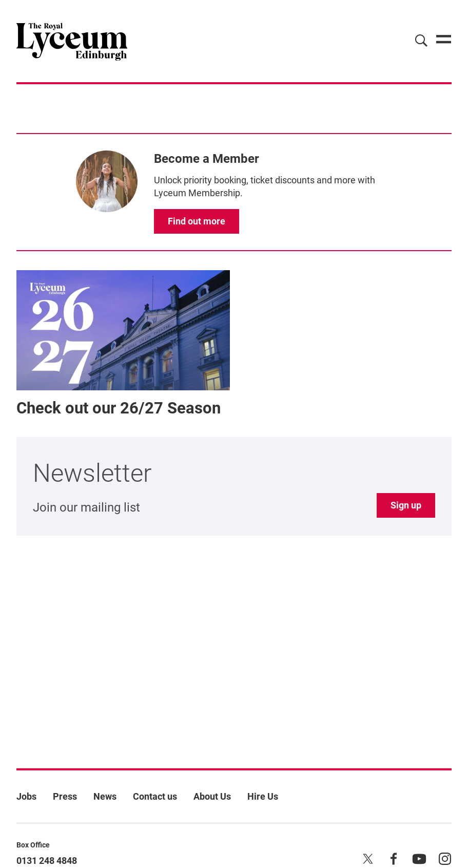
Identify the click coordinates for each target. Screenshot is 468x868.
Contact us (155, 796)
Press (65, 796)
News (105, 796)
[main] (234, 410)
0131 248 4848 (47, 861)
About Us (212, 796)
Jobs (26, 796)
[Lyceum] (72, 41)
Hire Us (263, 796)
